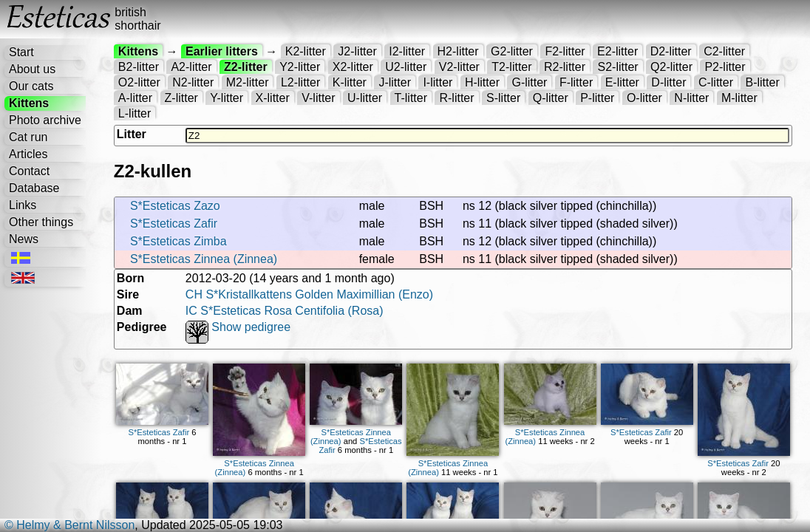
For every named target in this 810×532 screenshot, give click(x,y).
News (24, 239)
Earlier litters (222, 51)
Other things (41, 222)
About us (32, 69)
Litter (132, 134)
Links (23, 205)
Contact (29, 171)
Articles (28, 154)
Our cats (31, 86)
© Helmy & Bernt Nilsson (69, 525)
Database (34, 188)
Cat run (28, 137)
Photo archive (45, 120)
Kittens (29, 103)
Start (21, 52)
